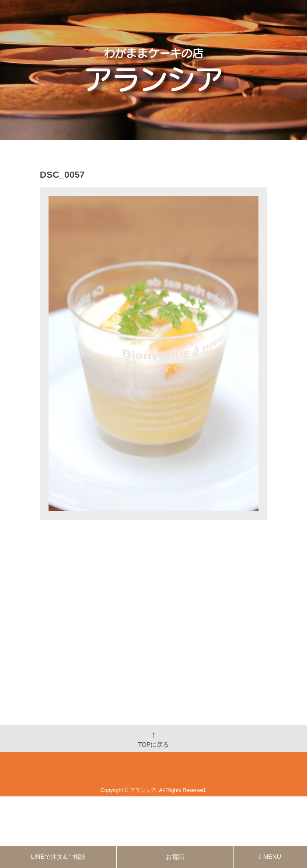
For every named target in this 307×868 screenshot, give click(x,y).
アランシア (143, 790)
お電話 (175, 857)
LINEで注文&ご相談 (58, 857)
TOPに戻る (154, 739)
